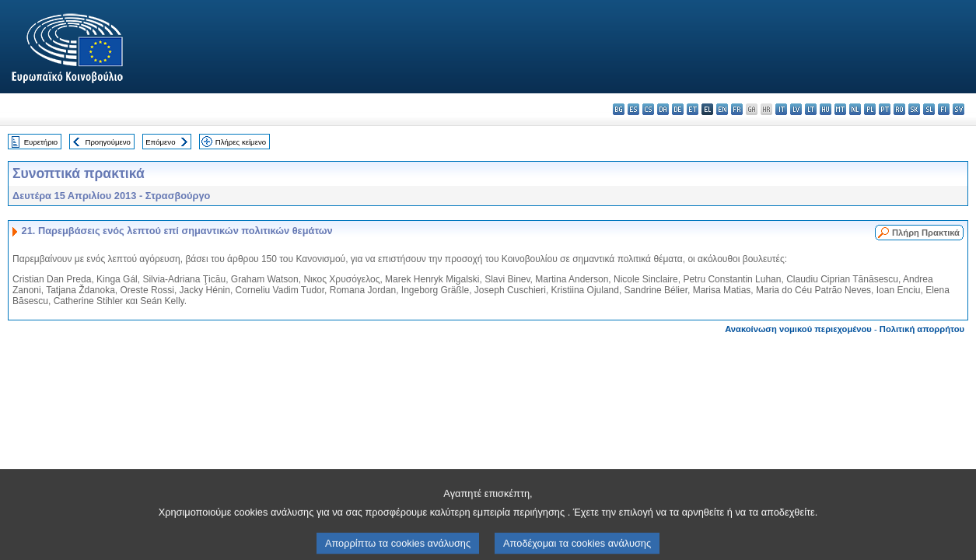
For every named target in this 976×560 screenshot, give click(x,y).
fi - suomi (944, 109)
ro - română (899, 109)
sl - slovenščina (929, 109)
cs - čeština (648, 109)
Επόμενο (160, 142)
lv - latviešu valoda (796, 109)
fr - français (737, 109)
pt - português (885, 109)
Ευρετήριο (41, 142)
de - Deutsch (678, 109)
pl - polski (870, 109)
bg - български (619, 109)
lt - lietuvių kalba (811, 109)
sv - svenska (959, 109)
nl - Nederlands (855, 109)
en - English (722, 109)
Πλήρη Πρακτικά (926, 233)
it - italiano (781, 109)
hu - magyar (826, 109)
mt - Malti (840, 109)
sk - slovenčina (914, 109)
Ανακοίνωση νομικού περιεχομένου (798, 329)
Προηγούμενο (107, 142)
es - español (633, 109)
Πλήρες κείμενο (241, 142)
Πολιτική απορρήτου (922, 329)
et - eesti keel (693, 109)
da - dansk (663, 109)
